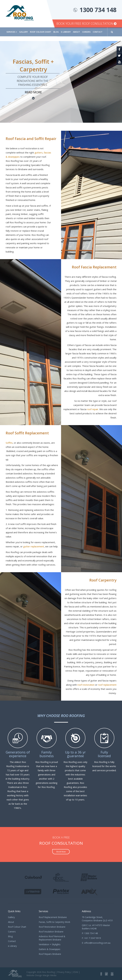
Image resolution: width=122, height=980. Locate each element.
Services (12, 32)
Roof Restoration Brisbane (52, 927)
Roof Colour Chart (41, 32)
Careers (86, 32)
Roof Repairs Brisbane (50, 954)
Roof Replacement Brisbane (53, 917)
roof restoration (86, 685)
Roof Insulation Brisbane (51, 932)
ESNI (76, 972)
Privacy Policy (64, 972)
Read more (33, 92)
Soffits (9, 443)
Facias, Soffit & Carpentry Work (54, 922)
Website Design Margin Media (41, 975)
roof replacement (107, 685)
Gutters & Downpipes (50, 949)
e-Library (66, 32)
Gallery (24, 32)
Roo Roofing (48, 972)
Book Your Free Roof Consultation (86, 24)
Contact (98, 32)
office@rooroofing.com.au (97, 943)
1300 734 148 (98, 10)
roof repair (92, 409)
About (76, 32)
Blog (56, 32)
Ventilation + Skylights (50, 944)
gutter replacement (34, 546)
